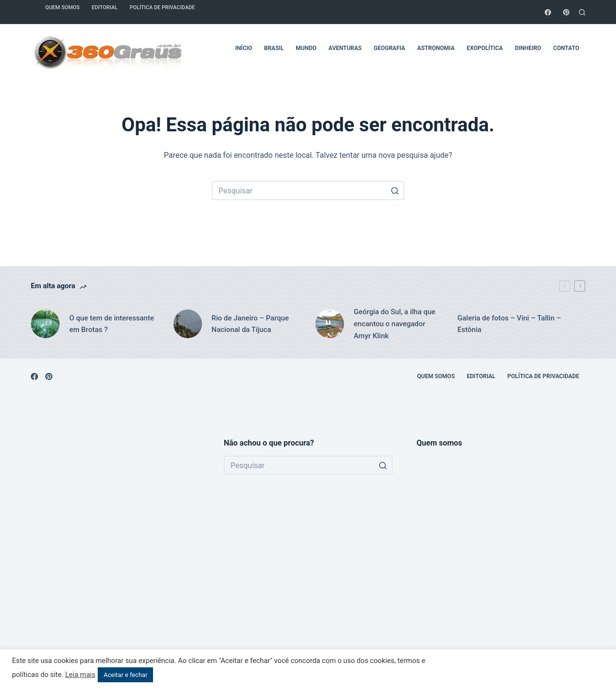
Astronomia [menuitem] (436, 48)
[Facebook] (548, 12)
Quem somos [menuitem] (436, 376)
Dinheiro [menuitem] (528, 48)
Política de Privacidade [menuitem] (543, 376)
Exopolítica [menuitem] (485, 48)
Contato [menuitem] (566, 48)
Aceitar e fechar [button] (125, 675)
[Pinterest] (566, 12)
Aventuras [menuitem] (345, 48)
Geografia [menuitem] (390, 48)
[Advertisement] (115, 555)
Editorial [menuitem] (481, 376)
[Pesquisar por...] (308, 191)
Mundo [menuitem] (306, 48)
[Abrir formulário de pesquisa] (582, 12)
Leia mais (80, 675)
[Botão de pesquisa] (395, 191)
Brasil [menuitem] (274, 48)
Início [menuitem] (244, 48)
